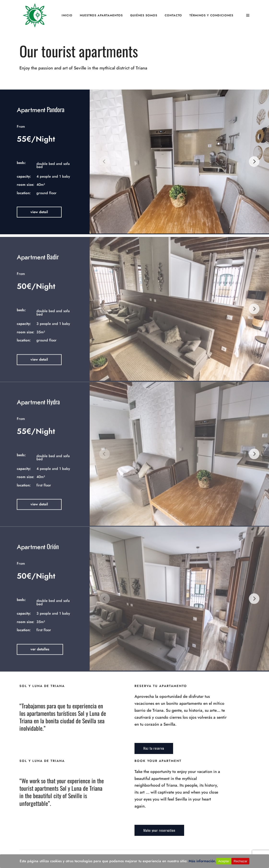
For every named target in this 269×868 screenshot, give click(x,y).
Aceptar (224, 861)
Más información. (202, 861)
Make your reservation (159, 830)
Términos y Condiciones (211, 15)
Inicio (67, 15)
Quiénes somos (144, 15)
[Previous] (105, 162)
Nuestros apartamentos (101, 15)
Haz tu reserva (154, 748)
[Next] (254, 162)
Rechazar (240, 861)
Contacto (173, 15)
